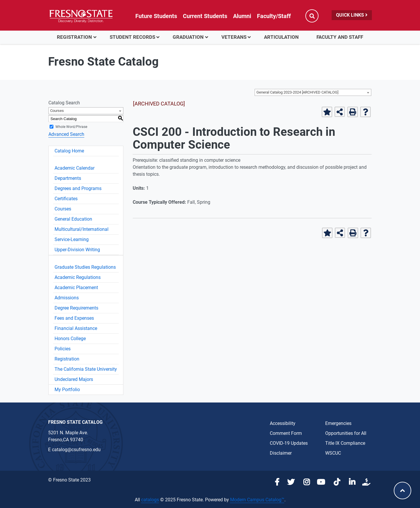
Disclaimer (281, 453)
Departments (68, 178)
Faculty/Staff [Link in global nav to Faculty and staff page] (274, 16)
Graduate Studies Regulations (85, 267)
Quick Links (352, 15)
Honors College (70, 339)
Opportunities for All (346, 433)
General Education (73, 219)
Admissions (67, 298)
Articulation (281, 37)
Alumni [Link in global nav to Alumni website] (242, 16)
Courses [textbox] (57, 111)
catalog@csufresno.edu (76, 450)
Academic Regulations (78, 277)
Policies (63, 349)
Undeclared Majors (74, 379)
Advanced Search (66, 134)
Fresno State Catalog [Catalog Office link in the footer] (75, 422)
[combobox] (313, 92)
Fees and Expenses (74, 318)
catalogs (150, 500)
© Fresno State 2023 (69, 480)
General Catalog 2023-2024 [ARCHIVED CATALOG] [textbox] (297, 92)
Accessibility (283, 423)
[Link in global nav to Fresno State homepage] (81, 16)
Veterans (234, 37)
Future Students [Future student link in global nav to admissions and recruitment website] (156, 16)
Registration (74, 37)
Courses (63, 209)
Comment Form (286, 433)
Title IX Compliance (345, 443)
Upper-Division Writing (77, 250)
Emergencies (338, 423)
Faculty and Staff (340, 37)
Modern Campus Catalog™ (257, 500)
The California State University (86, 369)
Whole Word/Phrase (71, 127)
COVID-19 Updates (289, 443)
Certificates (66, 199)
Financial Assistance (76, 328)
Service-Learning (72, 239)
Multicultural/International (82, 229)
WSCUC (333, 453)
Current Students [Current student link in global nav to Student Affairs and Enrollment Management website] (205, 16)
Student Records (132, 37)
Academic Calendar (75, 168)
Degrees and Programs (78, 188)
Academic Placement (76, 288)
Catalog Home (69, 151)
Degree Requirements (76, 308)
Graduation (188, 37)
